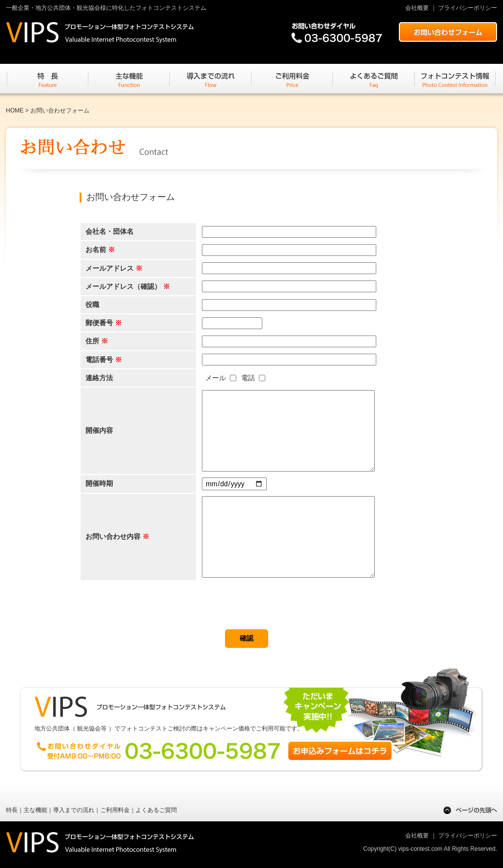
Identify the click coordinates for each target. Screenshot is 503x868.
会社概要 (417, 8)
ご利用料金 (115, 810)
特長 (12, 810)
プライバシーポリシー (468, 8)
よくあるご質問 (156, 810)
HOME (15, 111)
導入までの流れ (74, 810)
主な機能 (35, 810)
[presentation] (154, 610)
